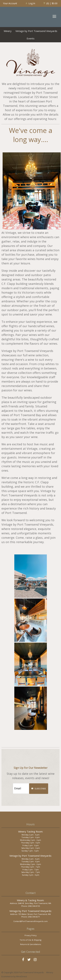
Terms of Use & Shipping (30, 940)
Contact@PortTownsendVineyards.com (30, 921)
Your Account (10, 3)
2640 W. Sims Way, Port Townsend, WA (34, 903)
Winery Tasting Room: (31, 832)
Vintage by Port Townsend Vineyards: (31, 856)
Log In (30, 3)
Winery (8, 31)
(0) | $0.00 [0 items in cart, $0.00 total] (50, 3)
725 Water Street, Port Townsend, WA (34, 914)
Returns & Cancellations (31, 944)
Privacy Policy (31, 935)
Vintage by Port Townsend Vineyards (36, 31)
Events (31, 38)
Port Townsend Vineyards (15, 17)
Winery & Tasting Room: (30, 900)
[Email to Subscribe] (21, 788)
